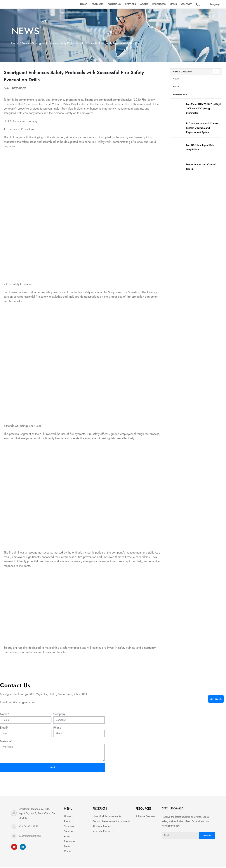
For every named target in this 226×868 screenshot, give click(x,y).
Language (215, 4)
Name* (5, 714)
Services (130, 4)
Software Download (146, 818)
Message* (6, 741)
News (173, 4)
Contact (186, 4)
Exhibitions (180, 96)
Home (84, 4)
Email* (4, 728)
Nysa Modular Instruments (107, 818)
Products (97, 4)
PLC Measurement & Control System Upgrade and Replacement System (202, 130)
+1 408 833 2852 (28, 828)
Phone (57, 728)
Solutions (114, 4)
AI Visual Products (102, 828)
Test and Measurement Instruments (111, 823)
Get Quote (216, 699)
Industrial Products (102, 833)
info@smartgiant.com (30, 837)
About (144, 4)
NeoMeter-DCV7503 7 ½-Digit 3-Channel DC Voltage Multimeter (203, 110)
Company (59, 714)
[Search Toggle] (198, 4)
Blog (176, 88)
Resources (159, 4)
